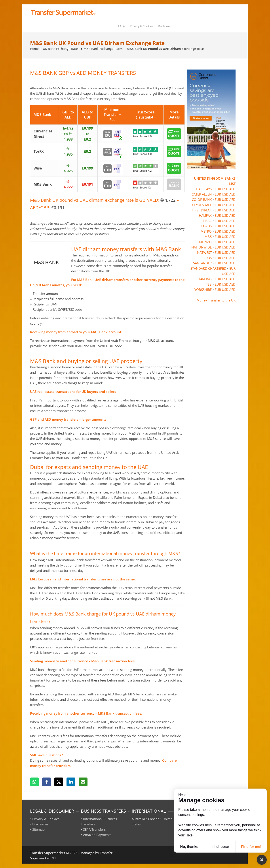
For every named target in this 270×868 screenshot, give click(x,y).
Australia (138, 819)
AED (232, 189)
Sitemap (38, 829)
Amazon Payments (97, 835)
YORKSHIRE (203, 290)
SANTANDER (202, 263)
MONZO (205, 242)
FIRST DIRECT (202, 210)
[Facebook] (47, 782)
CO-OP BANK (202, 200)
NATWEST (204, 252)
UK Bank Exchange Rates (61, 49)
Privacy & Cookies (142, 26)
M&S (208, 237)
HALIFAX (205, 215)
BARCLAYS (204, 189)
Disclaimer (165, 26)
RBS (209, 258)
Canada (154, 819)
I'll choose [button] (220, 847)
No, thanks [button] (189, 847)
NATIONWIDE (202, 247)
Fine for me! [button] (251, 847)
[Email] (83, 782)
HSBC (207, 221)
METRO (206, 231)
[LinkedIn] (71, 782)
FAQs (122, 26)
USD (225, 189)
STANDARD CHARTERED (208, 268)
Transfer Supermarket (48, 853)
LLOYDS (206, 226)
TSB (209, 284)
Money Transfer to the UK (216, 300)
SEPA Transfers (94, 829)
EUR (218, 189)
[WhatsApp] (34, 782)
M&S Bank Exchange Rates (103, 49)
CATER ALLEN (202, 194)
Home (34, 49)
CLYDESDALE (202, 205)
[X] (59, 782)
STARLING (204, 279)
